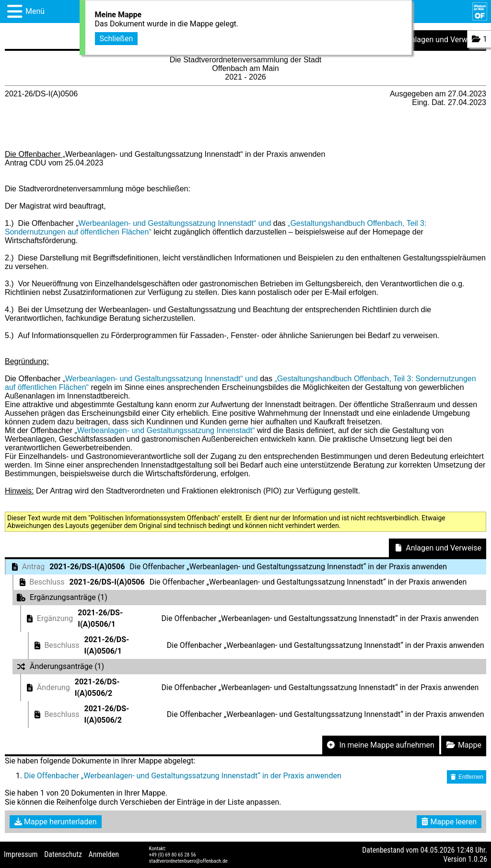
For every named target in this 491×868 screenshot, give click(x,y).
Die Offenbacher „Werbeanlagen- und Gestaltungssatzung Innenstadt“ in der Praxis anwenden (183, 776)
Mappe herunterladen (56, 822)
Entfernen (467, 777)
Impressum (21, 854)
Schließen (117, 38)
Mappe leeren (449, 822)
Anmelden (104, 854)
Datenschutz (63, 854)
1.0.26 (478, 859)
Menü (35, 11)
